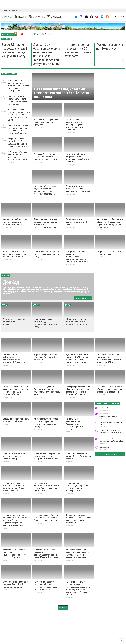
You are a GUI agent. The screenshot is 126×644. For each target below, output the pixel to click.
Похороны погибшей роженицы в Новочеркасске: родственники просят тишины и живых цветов (77, 257)
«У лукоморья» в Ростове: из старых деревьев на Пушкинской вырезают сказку (46, 423)
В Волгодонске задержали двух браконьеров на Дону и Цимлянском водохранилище (19, 86)
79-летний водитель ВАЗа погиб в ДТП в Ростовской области (78, 456)
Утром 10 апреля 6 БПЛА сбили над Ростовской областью (46, 357)
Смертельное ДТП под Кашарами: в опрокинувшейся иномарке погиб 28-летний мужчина (47, 554)
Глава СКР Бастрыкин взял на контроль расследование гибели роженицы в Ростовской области (16, 391)
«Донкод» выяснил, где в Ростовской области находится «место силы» (77, 322)
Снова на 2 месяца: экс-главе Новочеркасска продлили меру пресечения (47, 157)
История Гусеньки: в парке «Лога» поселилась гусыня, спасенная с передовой (110, 389)
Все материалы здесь (83, 298)
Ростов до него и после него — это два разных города (14, 322)
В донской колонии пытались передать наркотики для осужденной (79, 189)
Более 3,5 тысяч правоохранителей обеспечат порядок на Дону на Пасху (15, 50)
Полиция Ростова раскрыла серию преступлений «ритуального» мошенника (47, 456)
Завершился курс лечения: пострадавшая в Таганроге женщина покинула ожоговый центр (19, 115)
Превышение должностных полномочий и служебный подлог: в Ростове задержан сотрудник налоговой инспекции (15, 520)
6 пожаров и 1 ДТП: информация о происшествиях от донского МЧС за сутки (14, 358)
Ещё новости (63, 608)
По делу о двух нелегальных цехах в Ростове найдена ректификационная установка (75, 424)
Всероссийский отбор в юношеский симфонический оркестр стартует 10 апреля (14, 554)
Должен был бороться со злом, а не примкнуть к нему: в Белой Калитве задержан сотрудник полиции (47, 54)
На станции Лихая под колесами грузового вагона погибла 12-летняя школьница (63, 93)
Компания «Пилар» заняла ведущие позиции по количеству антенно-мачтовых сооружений (46, 190)
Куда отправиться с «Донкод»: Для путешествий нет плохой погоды (46, 323)
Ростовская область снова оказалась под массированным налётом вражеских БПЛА (110, 358)
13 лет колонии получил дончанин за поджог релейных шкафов (14, 456)
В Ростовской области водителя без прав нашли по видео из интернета (14, 254)
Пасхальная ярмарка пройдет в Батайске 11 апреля (76, 222)
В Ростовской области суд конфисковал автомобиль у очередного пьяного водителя (18, 157)
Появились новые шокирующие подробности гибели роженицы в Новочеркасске (78, 487)
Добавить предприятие (110, 454)
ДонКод (11, 282)
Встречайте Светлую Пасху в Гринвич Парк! (110, 253)
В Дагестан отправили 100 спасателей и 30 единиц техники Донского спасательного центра (78, 358)
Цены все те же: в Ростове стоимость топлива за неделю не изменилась (18, 100)
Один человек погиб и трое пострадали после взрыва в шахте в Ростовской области (19, 129)
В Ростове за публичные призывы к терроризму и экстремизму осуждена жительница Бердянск (77, 554)
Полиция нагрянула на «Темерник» (110, 47)
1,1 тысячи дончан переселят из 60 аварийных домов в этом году (78, 50)
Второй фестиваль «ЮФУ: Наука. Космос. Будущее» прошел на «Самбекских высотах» (18, 143)
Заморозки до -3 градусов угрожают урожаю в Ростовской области (15, 222)
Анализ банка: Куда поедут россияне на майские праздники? (46, 122)
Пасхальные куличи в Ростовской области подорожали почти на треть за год (47, 391)
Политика (19, 10)
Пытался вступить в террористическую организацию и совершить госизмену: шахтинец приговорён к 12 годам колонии (78, 588)
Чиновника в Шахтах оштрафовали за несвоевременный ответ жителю (77, 158)
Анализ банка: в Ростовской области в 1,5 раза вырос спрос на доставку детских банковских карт (110, 223)
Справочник (37, 17)
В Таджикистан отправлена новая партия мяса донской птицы (47, 254)
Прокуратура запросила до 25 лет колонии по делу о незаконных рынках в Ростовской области (78, 391)
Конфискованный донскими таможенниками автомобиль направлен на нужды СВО (47, 487)
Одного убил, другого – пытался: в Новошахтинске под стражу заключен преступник (78, 519)
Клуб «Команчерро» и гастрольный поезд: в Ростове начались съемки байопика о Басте (46, 586)
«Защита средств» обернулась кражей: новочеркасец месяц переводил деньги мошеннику (75, 125)
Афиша (5, 10)
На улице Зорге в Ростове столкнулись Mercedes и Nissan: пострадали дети (46, 518)
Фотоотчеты (12, 10)
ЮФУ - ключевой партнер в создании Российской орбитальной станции (15, 584)
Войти (123, 17)
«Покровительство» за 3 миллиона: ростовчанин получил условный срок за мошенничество (15, 487)
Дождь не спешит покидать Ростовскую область (16, 420)
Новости (21, 17)
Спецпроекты (56, 17)
